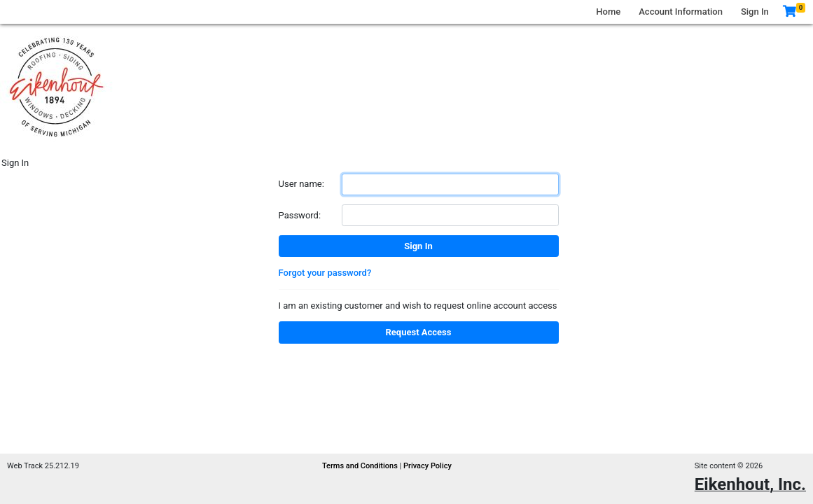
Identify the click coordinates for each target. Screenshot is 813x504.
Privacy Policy (428, 466)
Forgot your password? (325, 273)
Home (608, 12)
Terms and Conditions (361, 466)
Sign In (755, 12)
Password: (300, 215)
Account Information (681, 12)
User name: (301, 184)
